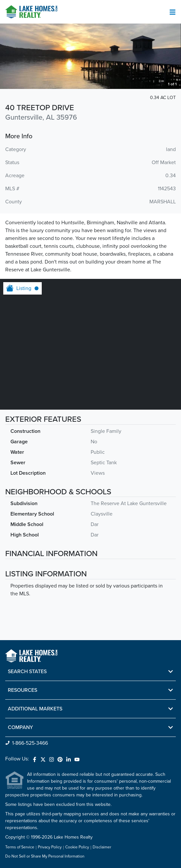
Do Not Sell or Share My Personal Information (45, 857)
